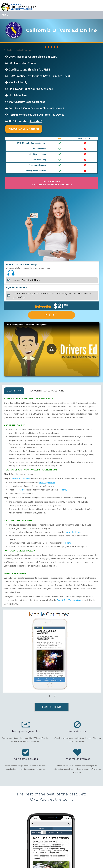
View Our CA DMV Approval (24, 129)
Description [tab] (14, 391)
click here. (67, 543)
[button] (52, 349)
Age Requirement (17, 287)
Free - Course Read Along (21, 264)
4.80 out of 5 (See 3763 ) (18, 50)
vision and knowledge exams (32, 498)
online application (47, 483)
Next (51, 315)
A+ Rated (35, 121)
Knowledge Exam (73, 532)
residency (63, 490)
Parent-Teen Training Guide (69, 600)
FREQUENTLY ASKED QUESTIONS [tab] (46, 391)
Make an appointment (21, 478)
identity (20, 490)
